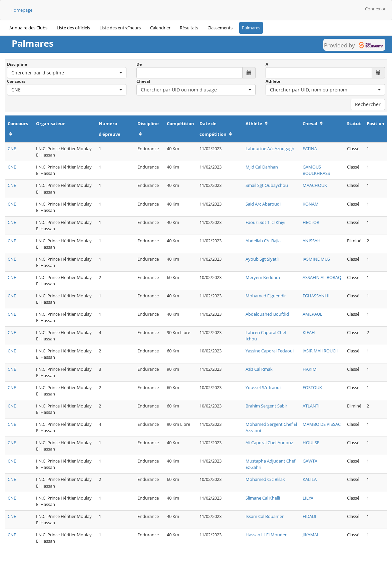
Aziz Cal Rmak (259, 369)
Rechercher (368, 104)
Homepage (21, 10)
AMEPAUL (312, 314)
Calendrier (160, 28)
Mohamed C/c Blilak (265, 479)
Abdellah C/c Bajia (263, 241)
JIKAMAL (311, 535)
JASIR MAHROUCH (321, 351)
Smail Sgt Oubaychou (267, 185)
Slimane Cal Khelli (263, 498)
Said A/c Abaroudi (263, 204)
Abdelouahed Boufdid (267, 314)
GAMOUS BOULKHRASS (316, 170)
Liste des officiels (73, 28)
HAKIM (310, 369)
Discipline (17, 64)
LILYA (308, 498)
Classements (220, 28)
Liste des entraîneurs (120, 28)
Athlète (273, 81)
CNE (12, 149)
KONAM (311, 204)
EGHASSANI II (316, 296)
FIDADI (309, 516)
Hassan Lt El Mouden (267, 535)
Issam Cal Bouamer (265, 516)
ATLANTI (311, 406)
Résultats (189, 28)
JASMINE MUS (316, 259)
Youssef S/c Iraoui (263, 387)
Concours (16, 81)
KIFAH (309, 332)
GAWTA (310, 461)
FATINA (310, 149)
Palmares (251, 28)
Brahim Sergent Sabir (266, 406)
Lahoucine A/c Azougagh (270, 149)
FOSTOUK (312, 387)
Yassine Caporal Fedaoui (270, 351)
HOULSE (311, 443)
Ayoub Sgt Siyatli (262, 259)
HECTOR (311, 222)
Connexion (376, 9)
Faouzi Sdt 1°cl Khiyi (265, 222)
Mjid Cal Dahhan (262, 167)
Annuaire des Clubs (28, 28)
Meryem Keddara (263, 277)
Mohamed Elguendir (266, 296)
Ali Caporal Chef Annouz (269, 443)
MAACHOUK (315, 185)
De (139, 64)
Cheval (143, 81)
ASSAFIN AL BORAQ (322, 277)
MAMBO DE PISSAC (322, 424)
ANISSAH (312, 241)
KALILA (310, 479)
